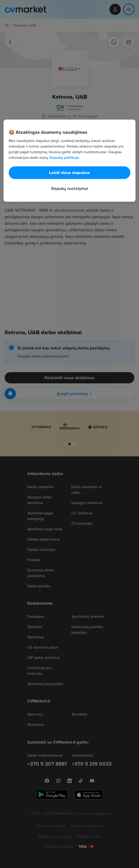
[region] (69, 161)
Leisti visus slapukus (69, 173)
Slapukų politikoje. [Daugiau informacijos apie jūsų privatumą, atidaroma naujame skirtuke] (65, 158)
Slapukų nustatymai (69, 188)
